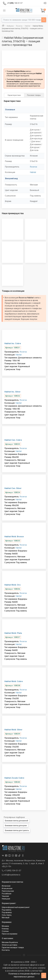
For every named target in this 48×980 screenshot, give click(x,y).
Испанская (6, 886)
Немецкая (6, 899)
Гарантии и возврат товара (13, 947)
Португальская (8, 891)
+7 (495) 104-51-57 (11, 871)
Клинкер (5, 929)
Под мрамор (7, 912)
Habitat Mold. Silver (13, 730)
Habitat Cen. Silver (13, 488)
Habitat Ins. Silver (12, 392)
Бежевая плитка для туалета (17, 830)
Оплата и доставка (9, 945)
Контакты (6, 950)
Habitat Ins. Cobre (13, 343)
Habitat (33, 172)
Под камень (7, 910)
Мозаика (5, 926)
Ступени (5, 931)
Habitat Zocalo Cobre (14, 778)
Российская (7, 894)
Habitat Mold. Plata (13, 633)
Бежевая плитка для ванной (17, 821)
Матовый (6, 918)
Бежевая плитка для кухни (16, 826)
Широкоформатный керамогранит (16, 907)
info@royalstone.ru (11, 875)
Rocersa (33, 167)
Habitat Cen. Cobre (13, 440)
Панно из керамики (10, 934)
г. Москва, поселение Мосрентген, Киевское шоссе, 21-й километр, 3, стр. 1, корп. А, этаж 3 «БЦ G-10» (23, 863)
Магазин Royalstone (10, 942)
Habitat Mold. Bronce (14, 537)
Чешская (5, 896)
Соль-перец (7, 915)
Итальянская (7, 888)
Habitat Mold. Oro (12, 585)
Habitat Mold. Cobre (14, 681)
